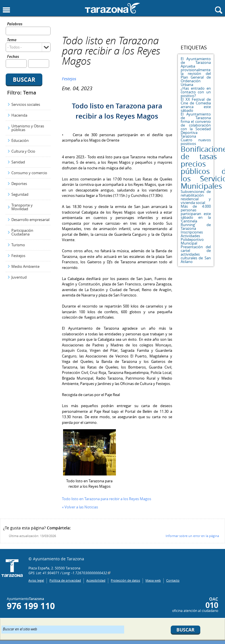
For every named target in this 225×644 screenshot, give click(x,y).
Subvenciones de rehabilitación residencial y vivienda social (196, 197)
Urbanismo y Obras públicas (28, 128)
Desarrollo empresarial (30, 220)
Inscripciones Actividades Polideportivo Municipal (192, 238)
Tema (12, 40)
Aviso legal (36, 580)
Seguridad (20, 194)
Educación (20, 140)
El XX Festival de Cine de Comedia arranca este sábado (196, 105)
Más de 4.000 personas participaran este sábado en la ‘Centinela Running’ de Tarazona (196, 217)
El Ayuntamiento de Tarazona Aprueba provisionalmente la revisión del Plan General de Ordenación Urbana (196, 72)
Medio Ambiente (25, 266)
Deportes (19, 184)
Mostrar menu (6, 10)
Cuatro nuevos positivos (196, 142)
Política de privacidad (65, 580)
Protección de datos (125, 580)
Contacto (173, 580)
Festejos (18, 256)
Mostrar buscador (219, 10)
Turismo (18, 245)
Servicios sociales (26, 104)
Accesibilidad (96, 580)
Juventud (19, 277)
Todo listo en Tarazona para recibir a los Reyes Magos (107, 499)
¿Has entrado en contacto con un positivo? (196, 92)
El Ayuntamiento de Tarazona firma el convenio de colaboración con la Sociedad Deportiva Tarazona (196, 125)
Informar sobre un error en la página (192, 536)
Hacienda (19, 115)
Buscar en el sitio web (20, 629)
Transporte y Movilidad (22, 207)
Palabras (15, 24)
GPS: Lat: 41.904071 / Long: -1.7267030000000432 (68, 573)
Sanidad (18, 162)
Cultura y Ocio (23, 151)
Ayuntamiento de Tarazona (113, 8)
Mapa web (153, 580)
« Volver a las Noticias (80, 507)
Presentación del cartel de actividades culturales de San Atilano (196, 254)
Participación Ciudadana (22, 232)
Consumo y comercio (29, 173)
